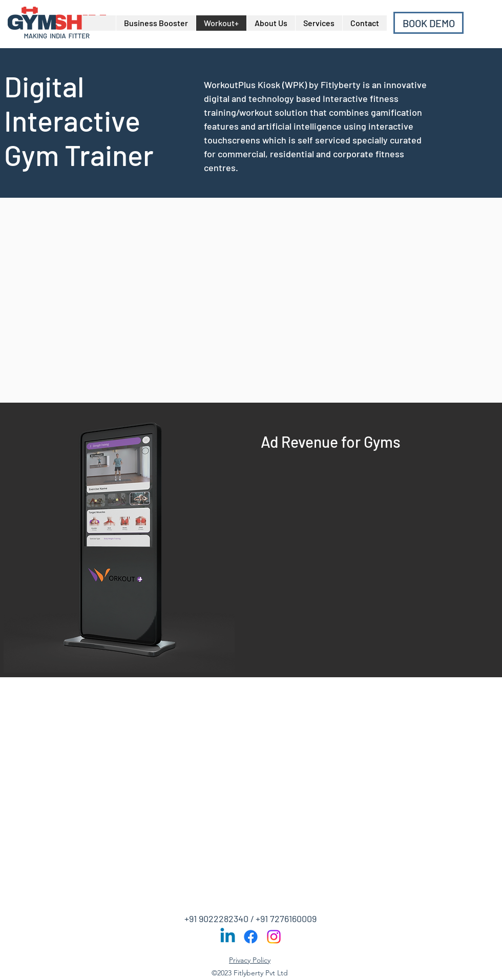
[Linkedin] (228, 937)
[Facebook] (251, 937)
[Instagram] (274, 937)
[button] (319, 23)
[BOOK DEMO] (428, 23)
